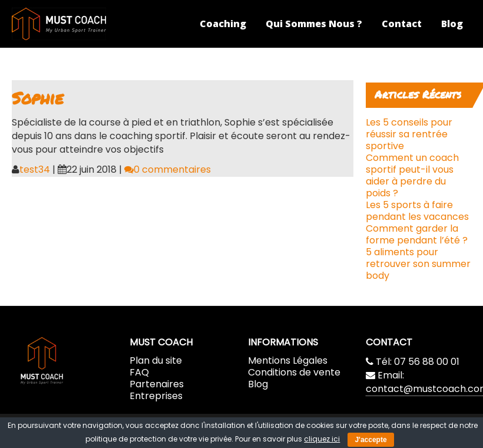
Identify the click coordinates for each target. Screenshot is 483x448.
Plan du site (156, 360)
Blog (452, 24)
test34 (35, 169)
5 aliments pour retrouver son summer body (418, 264)
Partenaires (157, 384)
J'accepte (370, 440)
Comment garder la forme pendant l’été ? (417, 234)
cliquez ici (322, 439)
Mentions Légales (288, 360)
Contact (402, 24)
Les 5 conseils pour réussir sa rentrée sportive (409, 134)
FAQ (139, 372)
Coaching (223, 24)
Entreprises (156, 396)
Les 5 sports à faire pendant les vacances (417, 211)
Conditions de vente (294, 372)
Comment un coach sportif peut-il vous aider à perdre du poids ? (412, 175)
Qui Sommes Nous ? (314, 24)
